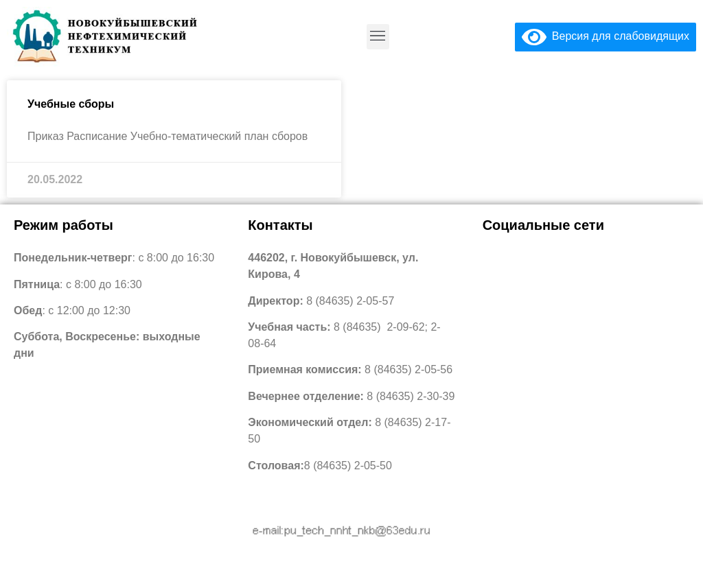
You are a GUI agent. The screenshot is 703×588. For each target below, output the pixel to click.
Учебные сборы (71, 104)
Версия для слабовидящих (606, 36)
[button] (378, 37)
